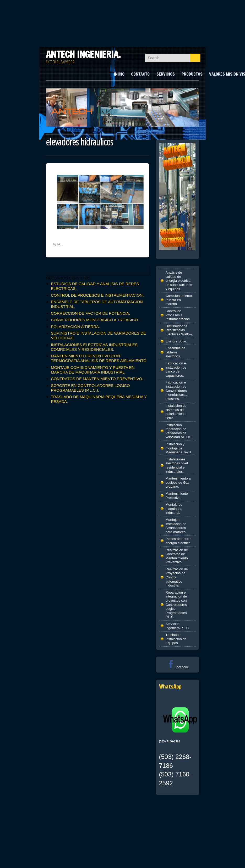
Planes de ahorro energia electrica (179, 541)
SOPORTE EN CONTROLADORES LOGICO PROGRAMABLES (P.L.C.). (90, 388)
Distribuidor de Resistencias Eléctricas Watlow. (179, 330)
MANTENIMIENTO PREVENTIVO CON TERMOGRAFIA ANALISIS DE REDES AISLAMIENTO (99, 358)
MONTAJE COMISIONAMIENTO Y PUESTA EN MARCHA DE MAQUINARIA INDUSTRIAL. (93, 370)
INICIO (119, 74)
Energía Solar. (176, 341)
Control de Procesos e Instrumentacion (178, 315)
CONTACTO (140, 74)
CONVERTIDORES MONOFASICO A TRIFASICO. (95, 320)
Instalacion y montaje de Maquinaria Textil (178, 448)
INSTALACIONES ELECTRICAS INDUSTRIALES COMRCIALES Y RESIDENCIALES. (94, 347)
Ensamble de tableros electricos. (176, 352)
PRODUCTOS (192, 74)
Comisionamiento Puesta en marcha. (179, 300)
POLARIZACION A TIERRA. (75, 327)
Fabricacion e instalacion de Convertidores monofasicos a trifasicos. (177, 390)
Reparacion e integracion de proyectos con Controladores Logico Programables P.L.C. (176, 605)
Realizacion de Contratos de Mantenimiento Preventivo (177, 556)
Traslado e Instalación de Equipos (176, 639)
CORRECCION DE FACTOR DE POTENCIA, (90, 313)
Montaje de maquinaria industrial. (174, 509)
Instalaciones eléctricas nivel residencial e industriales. (177, 465)
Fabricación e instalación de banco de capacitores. (176, 369)
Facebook (178, 667)
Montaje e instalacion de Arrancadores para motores (176, 526)
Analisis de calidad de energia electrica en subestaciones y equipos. (179, 281)
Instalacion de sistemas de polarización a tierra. (176, 412)
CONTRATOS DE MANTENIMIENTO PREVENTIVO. (97, 379)
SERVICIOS (166, 74)
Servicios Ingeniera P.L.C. (178, 626)
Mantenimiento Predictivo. (177, 496)
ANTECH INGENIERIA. (83, 54)
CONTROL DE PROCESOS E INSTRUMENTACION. (97, 295)
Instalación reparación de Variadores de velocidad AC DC (178, 431)
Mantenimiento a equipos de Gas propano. (178, 482)
